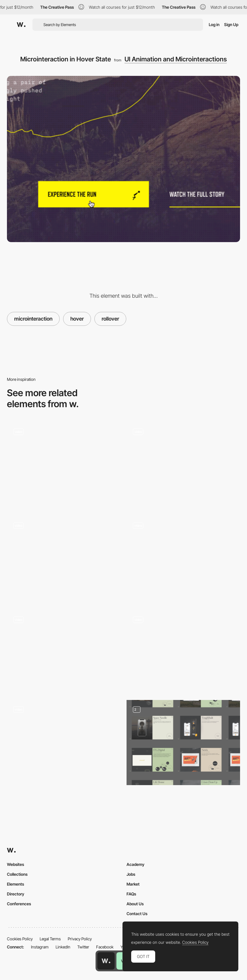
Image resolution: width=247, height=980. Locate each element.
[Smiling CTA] (64, 743)
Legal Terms (50, 939)
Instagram (40, 947)
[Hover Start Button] (64, 465)
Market (133, 884)
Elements (15, 884)
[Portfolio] (183, 743)
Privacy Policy (80, 939)
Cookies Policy (20, 939)
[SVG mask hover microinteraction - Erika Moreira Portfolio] (183, 650)
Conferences (19, 904)
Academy (136, 864)
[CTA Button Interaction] (64, 559)
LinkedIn (63, 947)
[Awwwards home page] (106, 961)
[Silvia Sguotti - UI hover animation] (64, 650)
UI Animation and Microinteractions (176, 59)
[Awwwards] (21, 25)
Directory (16, 894)
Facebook (105, 947)
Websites (15, 864)
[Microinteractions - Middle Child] (183, 556)
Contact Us (137, 914)
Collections (17, 874)
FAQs (131, 894)
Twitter (83, 947)
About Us (135, 904)
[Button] (183, 465)
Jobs (131, 874)
